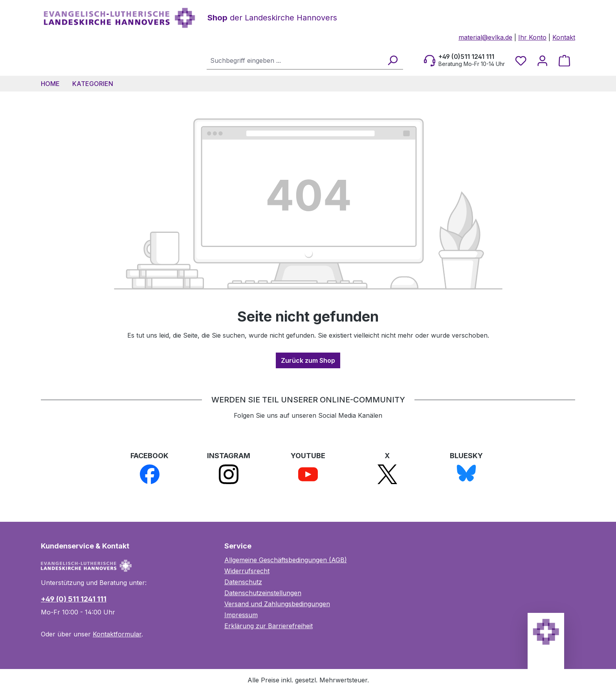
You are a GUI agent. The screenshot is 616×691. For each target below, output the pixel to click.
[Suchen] (392, 60)
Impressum (241, 615)
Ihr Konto (532, 37)
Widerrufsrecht (247, 571)
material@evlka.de (485, 37)
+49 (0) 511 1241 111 (74, 599)
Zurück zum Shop (308, 360)
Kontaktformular (117, 634)
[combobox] (295, 60)
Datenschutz (243, 582)
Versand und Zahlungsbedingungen (277, 604)
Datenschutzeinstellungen (263, 593)
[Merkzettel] (521, 60)
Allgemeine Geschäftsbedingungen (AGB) (286, 560)
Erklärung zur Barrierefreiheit (269, 626)
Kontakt (564, 37)
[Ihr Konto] (542, 60)
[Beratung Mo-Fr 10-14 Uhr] (464, 60)
